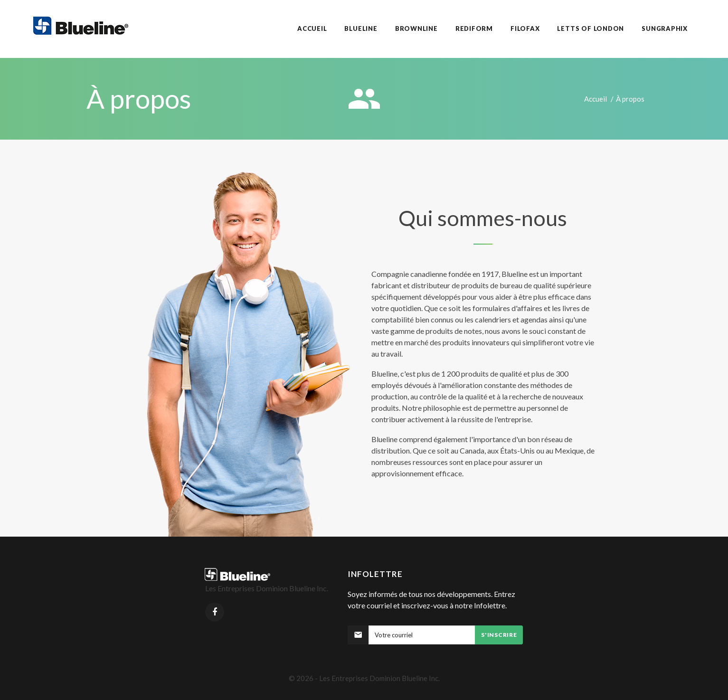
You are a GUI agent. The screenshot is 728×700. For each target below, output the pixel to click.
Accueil (596, 99)
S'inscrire (499, 635)
